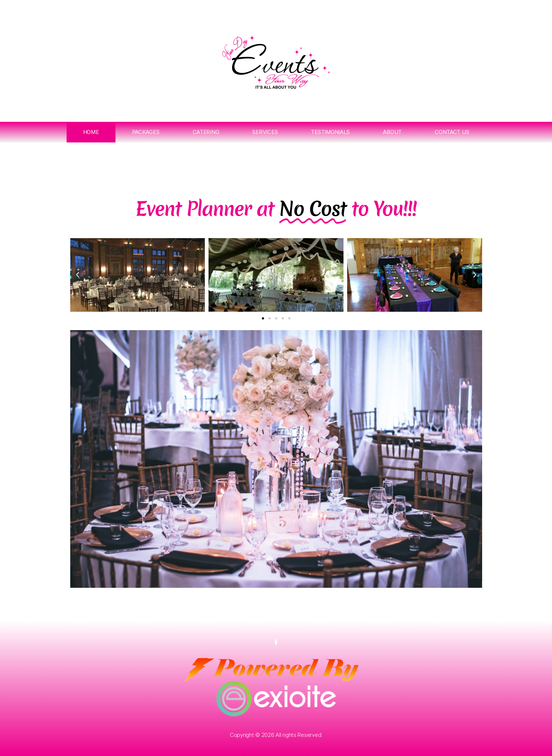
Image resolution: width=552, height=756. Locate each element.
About (392, 132)
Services (265, 132)
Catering (206, 132)
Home (91, 132)
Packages (146, 132)
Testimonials (330, 132)
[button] (78, 275)
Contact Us (452, 132)
